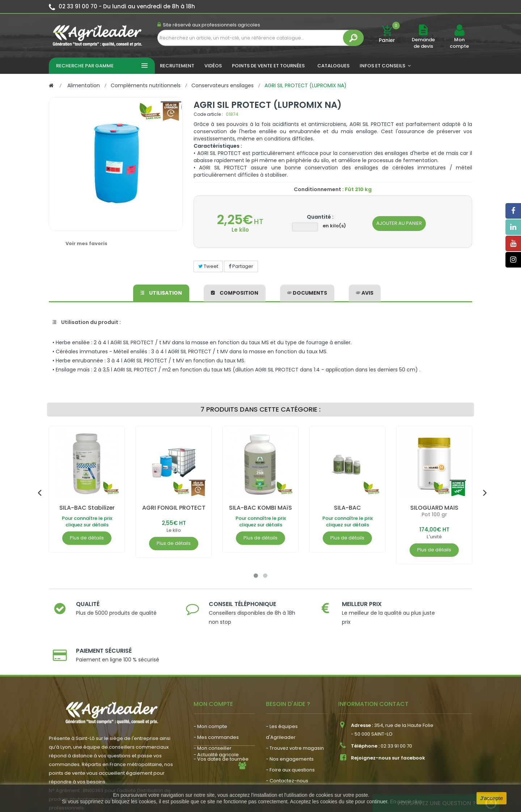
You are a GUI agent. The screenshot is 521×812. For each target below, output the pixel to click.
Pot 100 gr (434, 514)
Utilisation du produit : (87, 322)
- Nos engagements (290, 720)
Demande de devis (423, 43)
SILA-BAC (348, 508)
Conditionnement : (319, 189)
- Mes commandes (216, 699)
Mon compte (459, 43)
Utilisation (161, 293)
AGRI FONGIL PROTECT (174, 508)
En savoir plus (406, 802)
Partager (241, 266)
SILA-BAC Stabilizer (87, 508)
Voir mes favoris (86, 243)
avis (365, 293)
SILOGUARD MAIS (434, 508)
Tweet (208, 266)
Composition (235, 293)
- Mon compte (210, 688)
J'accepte (492, 798)
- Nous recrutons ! (215, 750)
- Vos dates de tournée (221, 720)
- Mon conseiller (213, 709)
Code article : (208, 114)
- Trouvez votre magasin (295, 709)
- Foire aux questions (290, 731)
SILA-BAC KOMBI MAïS (260, 508)
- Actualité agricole (216, 739)
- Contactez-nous (287, 742)
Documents (307, 293)
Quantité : (320, 217)
